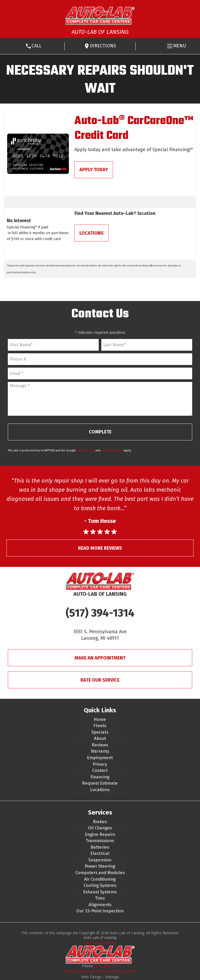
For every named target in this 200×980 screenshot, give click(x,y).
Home (100, 719)
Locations (92, 233)
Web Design (91, 977)
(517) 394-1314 (100, 613)
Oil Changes (100, 828)
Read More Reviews (100, 548)
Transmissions (100, 841)
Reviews (100, 745)
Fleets (100, 726)
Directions (103, 46)
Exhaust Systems (100, 892)
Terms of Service (112, 450)
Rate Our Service (100, 680)
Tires (100, 898)
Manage (112, 977)
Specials (100, 732)
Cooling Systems (100, 885)
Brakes (100, 822)
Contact (100, 770)
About (100, 738)
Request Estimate (100, 783)
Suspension (100, 860)
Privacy (100, 764)
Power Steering (100, 866)
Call (36, 46)
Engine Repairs (100, 834)
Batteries (100, 847)
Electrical (100, 853)
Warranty (100, 751)
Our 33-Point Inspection (100, 911)
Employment (100, 758)
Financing (100, 777)
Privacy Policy (86, 450)
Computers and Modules (100, 873)
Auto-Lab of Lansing (100, 943)
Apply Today (94, 170)
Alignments (100, 905)
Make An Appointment (100, 658)
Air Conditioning (100, 879)
